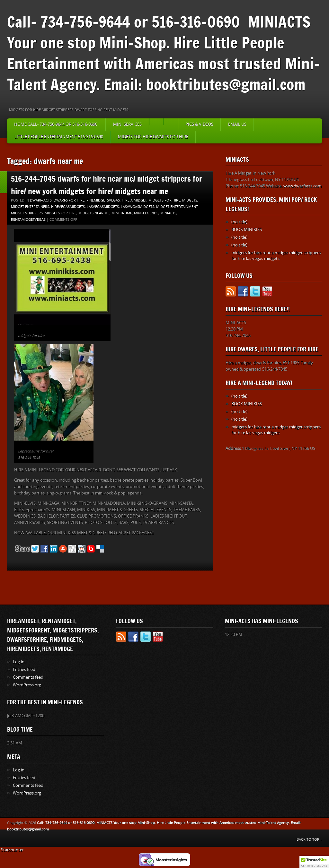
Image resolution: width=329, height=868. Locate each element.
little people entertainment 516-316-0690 (59, 137)
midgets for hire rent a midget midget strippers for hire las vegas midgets (276, 256)
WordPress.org (27, 685)
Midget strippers (27, 213)
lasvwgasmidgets (138, 207)
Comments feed (28, 677)
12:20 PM (234, 329)
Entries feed (24, 670)
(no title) (239, 222)
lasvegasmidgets (103, 207)
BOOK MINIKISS (247, 230)
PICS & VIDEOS (199, 124)
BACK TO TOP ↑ (309, 840)
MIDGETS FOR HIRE (61, 213)
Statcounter (12, 850)
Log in (19, 662)
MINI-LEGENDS (146, 213)
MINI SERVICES (127, 124)
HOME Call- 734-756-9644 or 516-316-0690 (56, 124)
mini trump (122, 213)
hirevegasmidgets (68, 207)
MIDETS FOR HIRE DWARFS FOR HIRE (153, 137)
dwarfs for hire (69, 200)
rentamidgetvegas (28, 220)
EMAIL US (237, 124)
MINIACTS (168, 213)
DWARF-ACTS (41, 200)
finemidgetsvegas (103, 200)
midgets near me (94, 213)
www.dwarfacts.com (302, 186)
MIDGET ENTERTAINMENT (177, 207)
